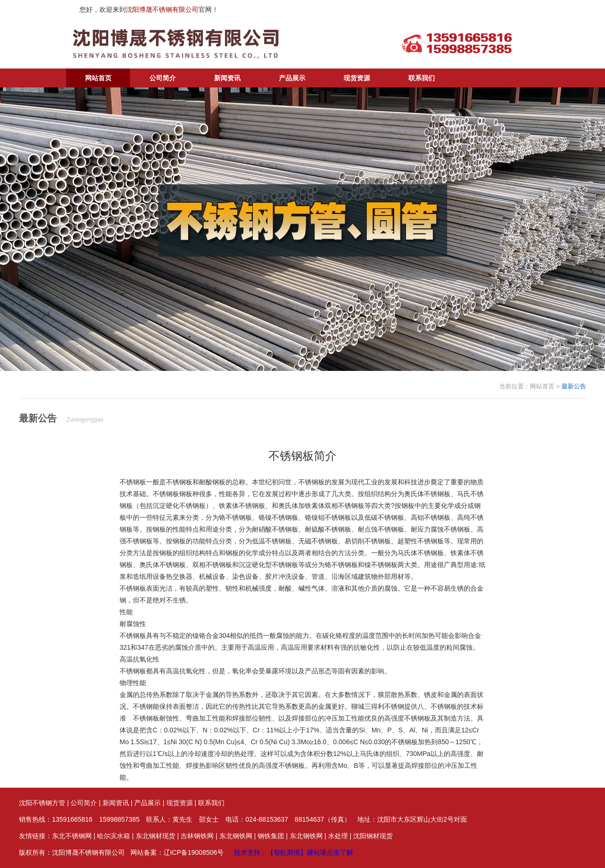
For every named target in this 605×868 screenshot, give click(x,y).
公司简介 (163, 78)
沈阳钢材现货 (373, 836)
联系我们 (422, 78)
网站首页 (98, 78)
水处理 (338, 836)
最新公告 (574, 386)
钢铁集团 (271, 836)
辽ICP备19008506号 (194, 852)
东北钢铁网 (236, 836)
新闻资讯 (227, 78)
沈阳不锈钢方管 (42, 803)
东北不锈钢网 (72, 836)
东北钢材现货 (156, 836)
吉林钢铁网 (197, 836)
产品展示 (292, 78)
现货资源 (357, 78)
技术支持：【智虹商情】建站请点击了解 (294, 852)
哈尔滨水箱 (113, 836)
